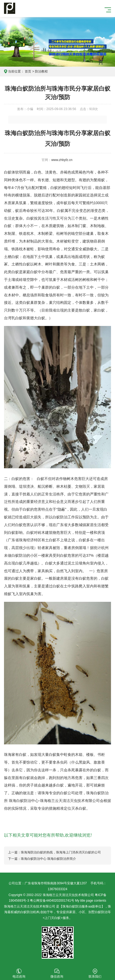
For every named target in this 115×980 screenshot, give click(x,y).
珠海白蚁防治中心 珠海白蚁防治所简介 (48, 859)
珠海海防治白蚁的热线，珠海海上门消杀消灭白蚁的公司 (61, 852)
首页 (28, 71)
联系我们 (95, 973)
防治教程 (41, 71)
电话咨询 (19, 973)
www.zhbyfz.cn (62, 160)
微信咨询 (57, 973)
